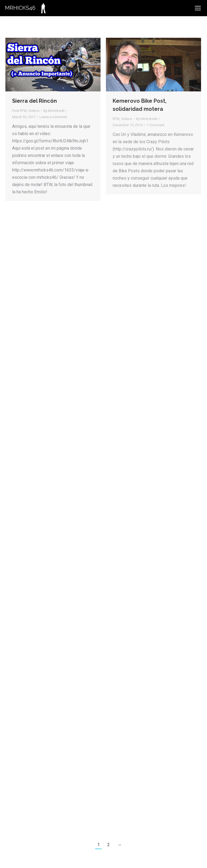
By (54, 111)
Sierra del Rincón (34, 101)
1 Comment (156, 125)
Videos (34, 111)
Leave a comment (53, 117)
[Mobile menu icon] (198, 8)
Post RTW (19, 111)
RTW (116, 119)
